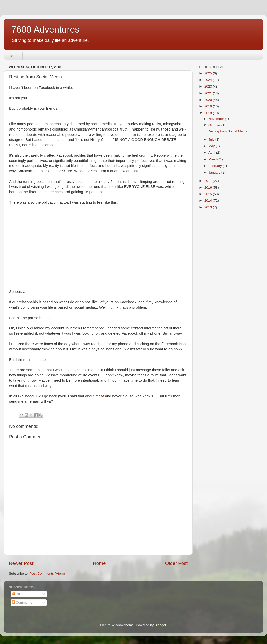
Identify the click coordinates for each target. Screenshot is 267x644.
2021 (209, 93)
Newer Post (21, 563)
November (217, 119)
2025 (209, 73)
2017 (209, 181)
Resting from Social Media (227, 131)
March (213, 159)
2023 (209, 86)
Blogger (160, 625)
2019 (209, 106)
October (215, 125)
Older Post (176, 563)
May (212, 146)
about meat (95, 396)
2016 (209, 187)
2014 (209, 201)
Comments (22, 602)
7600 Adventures (45, 30)
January (215, 172)
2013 (209, 207)
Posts (18, 594)
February (216, 166)
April (212, 153)
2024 (209, 80)
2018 (209, 113)
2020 (209, 100)
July (212, 139)
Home (14, 56)
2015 (209, 194)
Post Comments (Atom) (47, 573)
